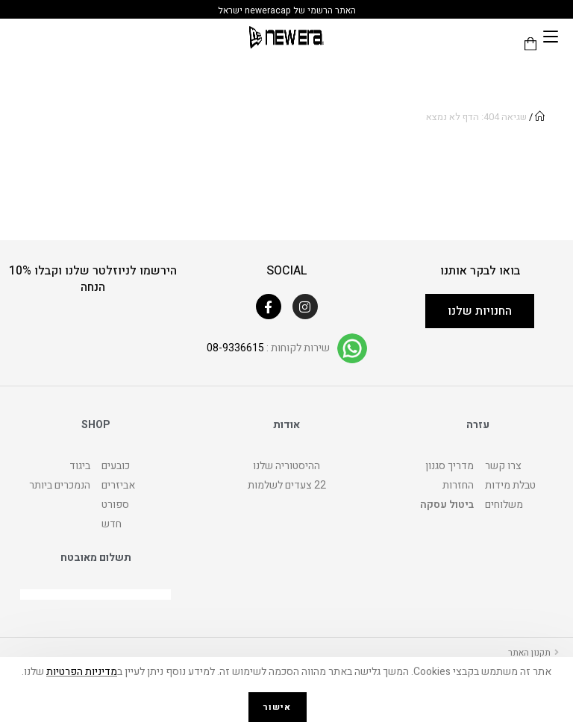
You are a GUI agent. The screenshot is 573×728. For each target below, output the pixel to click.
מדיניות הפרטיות (82, 672)
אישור (278, 707)
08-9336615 (235, 348)
